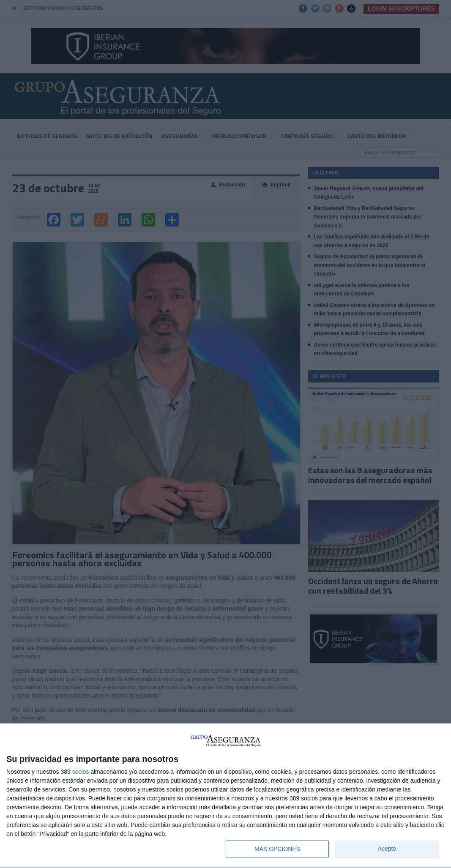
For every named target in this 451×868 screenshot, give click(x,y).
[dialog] (225, 796)
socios (81, 772)
